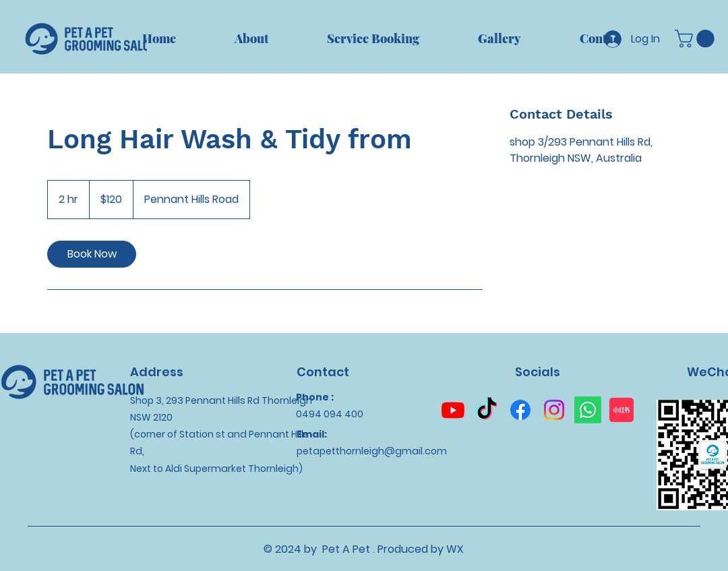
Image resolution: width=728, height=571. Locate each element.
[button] (697, 39)
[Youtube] (453, 410)
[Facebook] (520, 410)
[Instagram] (554, 410)
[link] (92, 254)
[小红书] (621, 410)
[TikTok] (487, 410)
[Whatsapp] (588, 410)
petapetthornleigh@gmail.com (372, 451)
